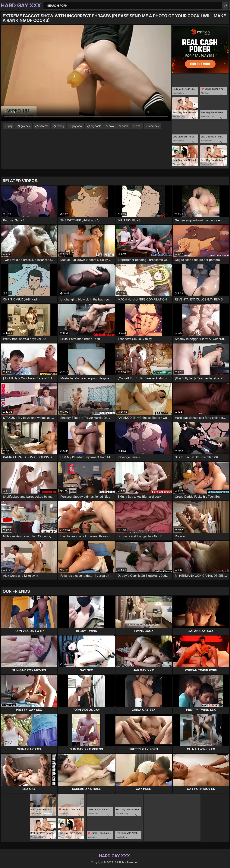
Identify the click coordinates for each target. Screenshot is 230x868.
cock (125, 126)
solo (111, 126)
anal (139, 126)
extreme (43, 126)
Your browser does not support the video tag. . (86, 73)
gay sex (25, 126)
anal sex (154, 126)
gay (10, 126)
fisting (60, 126)
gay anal (77, 126)
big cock (96, 126)
